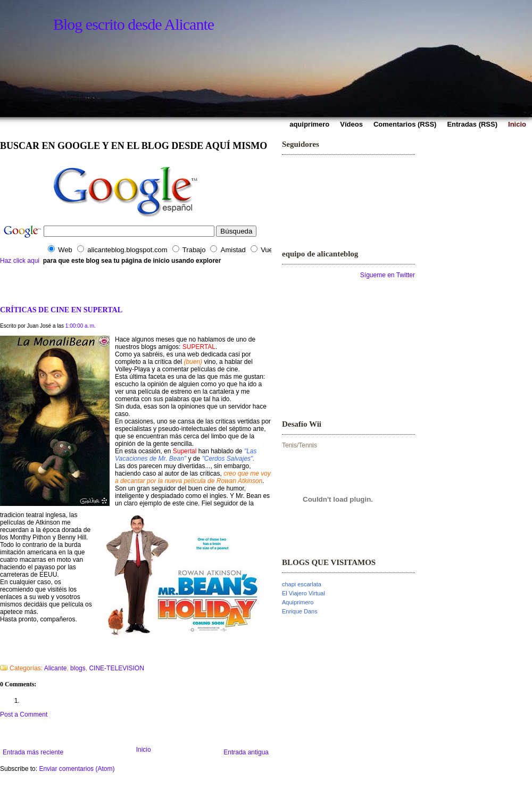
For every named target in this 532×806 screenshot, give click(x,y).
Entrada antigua (246, 752)
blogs (78, 668)
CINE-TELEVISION (116, 668)
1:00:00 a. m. (81, 326)
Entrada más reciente (33, 752)
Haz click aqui (20, 261)
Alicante (56, 668)
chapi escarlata (302, 584)
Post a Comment (24, 714)
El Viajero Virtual (304, 593)
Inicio (144, 750)
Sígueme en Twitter (388, 275)
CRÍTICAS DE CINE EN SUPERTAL (61, 310)
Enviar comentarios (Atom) (77, 769)
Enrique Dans (300, 611)
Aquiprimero (298, 602)
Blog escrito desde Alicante (134, 24)
